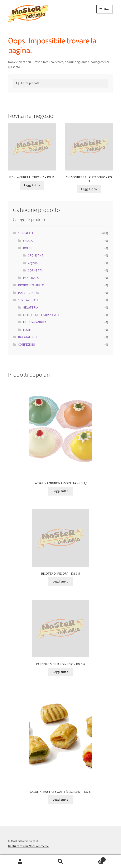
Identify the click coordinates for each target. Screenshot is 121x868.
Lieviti (27, 330)
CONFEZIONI (27, 344)
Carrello (93, 859)
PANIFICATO (31, 278)
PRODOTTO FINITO (31, 285)
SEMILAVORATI (28, 300)
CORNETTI (35, 270)
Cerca (61, 861)
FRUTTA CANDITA (35, 322)
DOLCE (28, 248)
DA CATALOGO (27, 337)
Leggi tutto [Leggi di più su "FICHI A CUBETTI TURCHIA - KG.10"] (32, 185)
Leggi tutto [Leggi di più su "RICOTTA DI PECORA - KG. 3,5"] (61, 581)
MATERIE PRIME (29, 293)
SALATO (28, 241)
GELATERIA (31, 307)
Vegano (33, 263)
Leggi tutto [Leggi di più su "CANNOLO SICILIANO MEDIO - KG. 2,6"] (61, 672)
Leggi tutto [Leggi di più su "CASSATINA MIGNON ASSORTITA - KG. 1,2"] (61, 491)
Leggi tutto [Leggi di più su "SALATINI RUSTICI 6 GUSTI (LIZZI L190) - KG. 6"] (61, 799)
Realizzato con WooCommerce (28, 846)
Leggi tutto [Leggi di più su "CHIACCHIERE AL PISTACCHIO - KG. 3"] (89, 189)
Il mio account (20, 861)
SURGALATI (26, 233)
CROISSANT (36, 255)
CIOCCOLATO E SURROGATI (41, 315)
